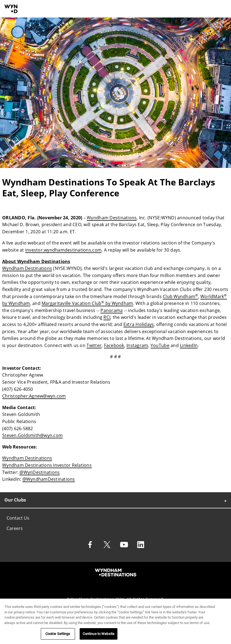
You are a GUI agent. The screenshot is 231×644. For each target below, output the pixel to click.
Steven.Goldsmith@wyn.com (32, 435)
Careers (15, 528)
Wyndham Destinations (112, 218)
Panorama (112, 310)
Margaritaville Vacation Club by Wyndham (87, 303)
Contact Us (18, 518)
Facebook (114, 345)
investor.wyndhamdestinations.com (63, 250)
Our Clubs (15, 500)
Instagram (137, 345)
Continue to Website (99, 635)
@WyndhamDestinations (49, 479)
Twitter (94, 345)
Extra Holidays (139, 324)
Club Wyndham (180, 296)
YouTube (160, 345)
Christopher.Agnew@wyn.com (34, 396)
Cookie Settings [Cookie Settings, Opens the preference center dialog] (58, 635)
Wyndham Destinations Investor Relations (47, 465)
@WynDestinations (40, 472)
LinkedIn (189, 345)
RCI (107, 317)
